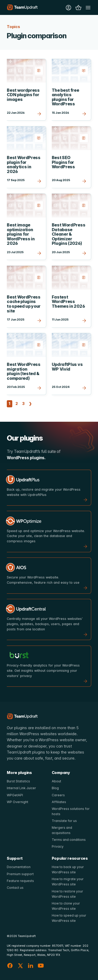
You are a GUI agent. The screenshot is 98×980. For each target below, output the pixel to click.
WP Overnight (18, 802)
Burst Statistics (19, 781)
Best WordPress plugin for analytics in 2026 (24, 165)
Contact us (15, 888)
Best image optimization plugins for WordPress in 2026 (21, 234)
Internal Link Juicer (22, 788)
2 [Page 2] (17, 403)
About (56, 781)
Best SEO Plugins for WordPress (63, 162)
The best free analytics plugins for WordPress (65, 97)
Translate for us (65, 821)
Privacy (58, 846)
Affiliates (59, 802)
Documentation (19, 867)
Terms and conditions (69, 840)
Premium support (20, 874)
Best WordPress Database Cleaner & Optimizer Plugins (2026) (69, 234)
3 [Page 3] (24, 403)
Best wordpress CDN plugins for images (23, 95)
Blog (55, 788)
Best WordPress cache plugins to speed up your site (24, 304)
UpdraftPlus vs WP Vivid (67, 367)
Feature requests (21, 881)
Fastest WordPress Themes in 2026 (68, 302)
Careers (58, 795)
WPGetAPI (15, 795)
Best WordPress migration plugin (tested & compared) (24, 371)
